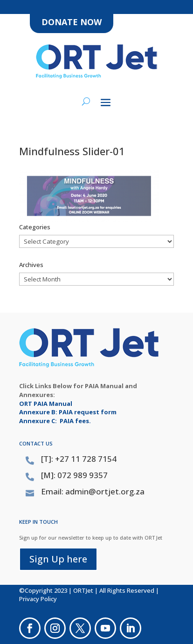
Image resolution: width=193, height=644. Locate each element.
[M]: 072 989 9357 (74, 475)
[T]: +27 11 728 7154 (79, 459)
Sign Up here (58, 559)
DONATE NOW (72, 22)
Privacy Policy (38, 599)
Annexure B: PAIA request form (68, 412)
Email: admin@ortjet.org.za (93, 491)
